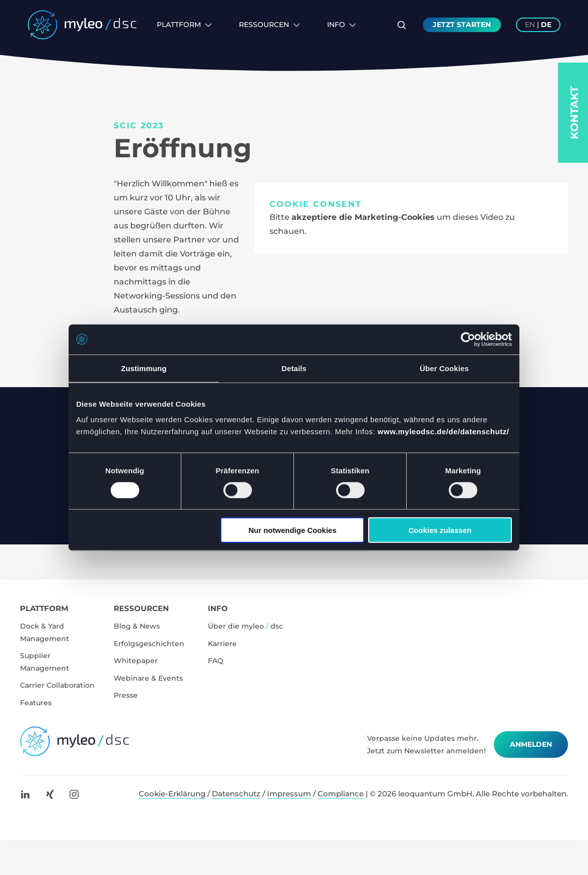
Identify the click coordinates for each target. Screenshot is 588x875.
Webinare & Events (148, 678)
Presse (126, 695)
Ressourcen (269, 25)
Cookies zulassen (440, 530)
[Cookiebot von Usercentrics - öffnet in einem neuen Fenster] (468, 339)
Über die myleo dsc (245, 626)
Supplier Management (45, 662)
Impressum (289, 794)
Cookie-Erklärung (172, 794)
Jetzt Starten (462, 25)
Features (36, 703)
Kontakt (574, 113)
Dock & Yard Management (45, 632)
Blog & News (137, 626)
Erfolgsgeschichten (149, 644)
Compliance (341, 794)
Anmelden (531, 744)
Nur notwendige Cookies (292, 530)
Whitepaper (136, 661)
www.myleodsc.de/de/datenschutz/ (444, 431)
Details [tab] (294, 368)
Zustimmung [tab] (144, 368)
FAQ (216, 661)
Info (342, 25)
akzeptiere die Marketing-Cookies (363, 217)
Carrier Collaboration (57, 685)
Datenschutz (236, 794)
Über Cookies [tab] (444, 368)
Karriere (222, 644)
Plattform (184, 25)
